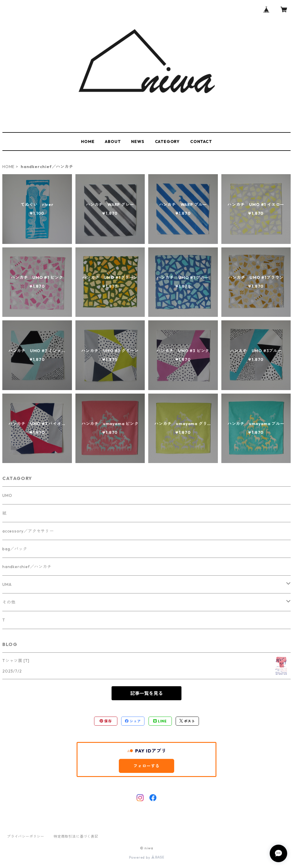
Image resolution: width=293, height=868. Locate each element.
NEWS (138, 142)
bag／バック (15, 549)
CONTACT (201, 142)
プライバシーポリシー (26, 836)
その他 (9, 602)
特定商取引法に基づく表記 (76, 836)
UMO (7, 495)
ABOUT (113, 142)
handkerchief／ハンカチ (27, 567)
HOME (88, 142)
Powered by (147, 857)
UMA (7, 584)
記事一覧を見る (146, 693)
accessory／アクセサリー (28, 531)
